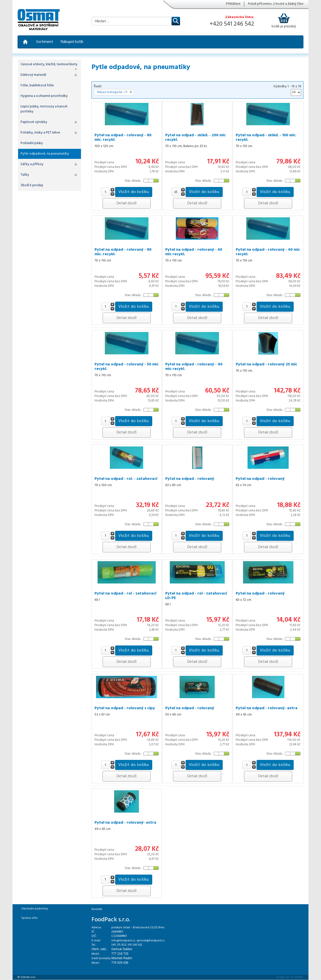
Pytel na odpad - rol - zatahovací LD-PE (196, 596)
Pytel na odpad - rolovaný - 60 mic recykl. (194, 252)
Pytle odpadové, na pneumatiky (45, 154)
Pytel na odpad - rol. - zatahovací (126, 479)
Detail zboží (127, 203)
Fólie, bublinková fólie (37, 85)
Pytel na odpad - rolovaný (190, 479)
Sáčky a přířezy (32, 164)
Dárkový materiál (33, 75)
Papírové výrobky (34, 122)
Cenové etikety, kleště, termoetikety (49, 64)
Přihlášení (233, 4)
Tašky (25, 175)
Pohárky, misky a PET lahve (40, 133)
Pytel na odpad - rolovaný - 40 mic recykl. (194, 367)
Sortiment (45, 42)
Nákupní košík (72, 42)
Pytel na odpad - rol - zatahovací (125, 594)
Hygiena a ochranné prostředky (44, 96)
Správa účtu (29, 918)
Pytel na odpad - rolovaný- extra (267, 708)
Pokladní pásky (32, 143)
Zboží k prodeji (32, 185)
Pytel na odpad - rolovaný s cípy (125, 708)
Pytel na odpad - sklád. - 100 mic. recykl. (266, 138)
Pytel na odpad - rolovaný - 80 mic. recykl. (123, 138)
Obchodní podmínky (35, 909)
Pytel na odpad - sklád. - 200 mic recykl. (195, 138)
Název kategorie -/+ (112, 92)
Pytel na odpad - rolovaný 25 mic (266, 364)
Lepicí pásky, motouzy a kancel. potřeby (44, 109)
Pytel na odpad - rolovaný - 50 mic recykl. (127, 367)
